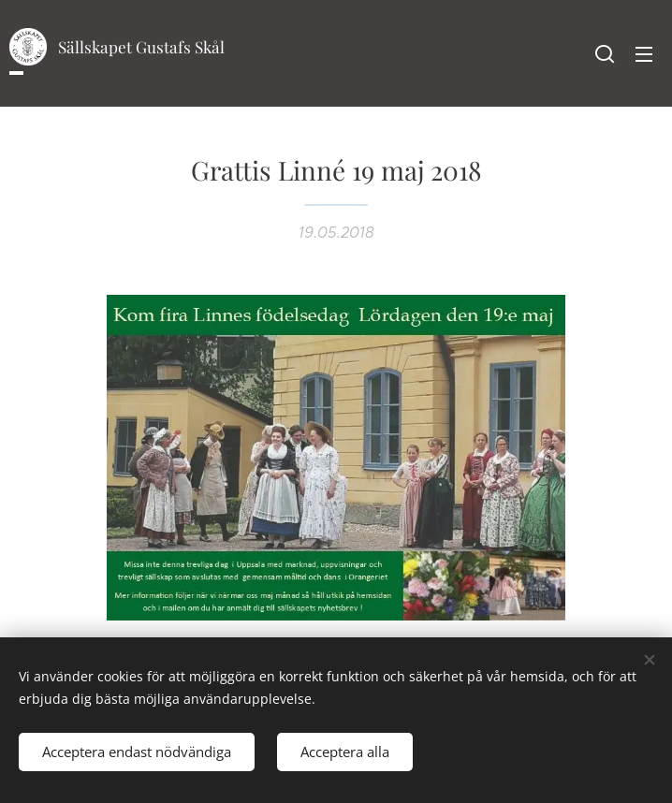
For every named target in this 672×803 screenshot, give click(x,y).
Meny (644, 54)
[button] (605, 53)
